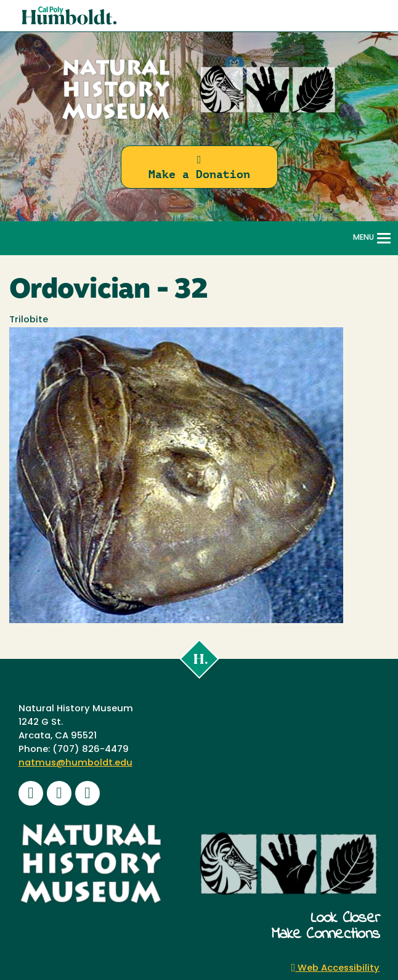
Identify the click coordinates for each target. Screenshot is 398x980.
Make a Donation (199, 167)
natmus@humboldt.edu (75, 763)
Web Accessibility (336, 969)
